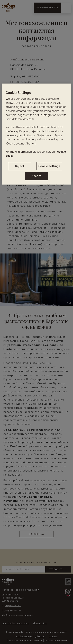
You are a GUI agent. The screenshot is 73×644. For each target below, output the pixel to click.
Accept (36, 176)
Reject (20, 166)
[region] (37, 134)
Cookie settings (49, 166)
